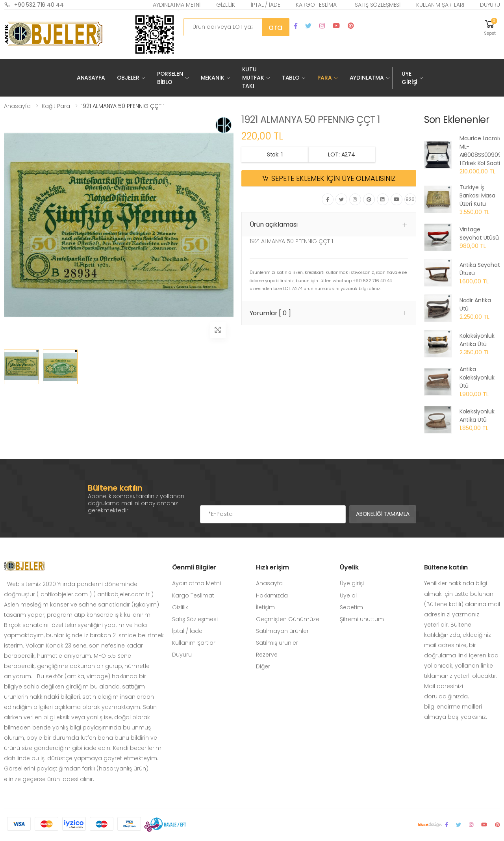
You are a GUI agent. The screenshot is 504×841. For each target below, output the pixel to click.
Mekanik (213, 78)
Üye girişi (352, 583)
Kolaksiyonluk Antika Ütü (477, 340)
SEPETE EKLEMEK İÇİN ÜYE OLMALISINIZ (334, 179)
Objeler (128, 78)
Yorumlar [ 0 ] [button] (270, 313)
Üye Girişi (409, 78)
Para (324, 78)
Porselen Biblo (170, 78)
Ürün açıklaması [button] (274, 224)
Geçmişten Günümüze (288, 619)
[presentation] (260, 489)
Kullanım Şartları (440, 5)
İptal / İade (265, 5)
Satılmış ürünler (277, 643)
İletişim (265, 607)
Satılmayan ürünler (282, 631)
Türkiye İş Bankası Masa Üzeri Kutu (477, 195)
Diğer (263, 666)
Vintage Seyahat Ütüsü (479, 234)
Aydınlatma (367, 78)
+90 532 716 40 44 (34, 5)
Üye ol (348, 595)
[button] (490, 27)
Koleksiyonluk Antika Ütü (477, 416)
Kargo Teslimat (317, 5)
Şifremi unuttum (362, 619)
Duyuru (490, 5)
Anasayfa (91, 78)
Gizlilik (226, 5)
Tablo (291, 78)
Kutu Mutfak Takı (253, 78)
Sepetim (351, 607)
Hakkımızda (272, 595)
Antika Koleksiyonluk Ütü (477, 378)
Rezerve (267, 655)
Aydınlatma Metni (177, 5)
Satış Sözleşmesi (378, 5)
